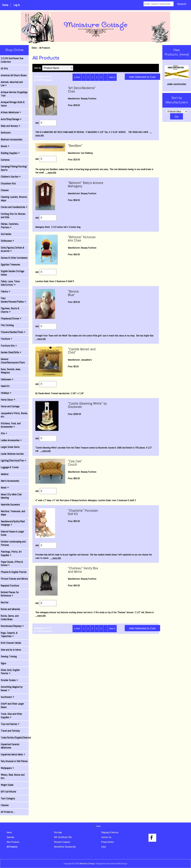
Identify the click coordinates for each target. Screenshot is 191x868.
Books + (5, 146)
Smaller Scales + (9, 680)
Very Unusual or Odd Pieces (14, 761)
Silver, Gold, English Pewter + (10, 672)
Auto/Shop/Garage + (11, 119)
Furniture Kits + (9, 346)
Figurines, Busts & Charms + (10, 310)
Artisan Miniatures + (11, 112)
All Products (12, 847)
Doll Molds (6, 234)
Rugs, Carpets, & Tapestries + (9, 635)
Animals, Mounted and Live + (12, 84)
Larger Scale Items (10, 447)
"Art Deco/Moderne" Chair (82, 89)
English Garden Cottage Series (12, 273)
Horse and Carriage (10, 406)
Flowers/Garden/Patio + (13, 332)
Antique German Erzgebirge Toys (14, 94)
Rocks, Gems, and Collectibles (10, 618)
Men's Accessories (10, 481)
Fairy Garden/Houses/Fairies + (13, 300)
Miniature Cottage (87, 864)
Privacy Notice (107, 842)
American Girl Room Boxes (14, 75)
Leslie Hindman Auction (12, 454)
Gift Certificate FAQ (63, 837)
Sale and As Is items (11, 650)
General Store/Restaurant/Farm (13, 361)
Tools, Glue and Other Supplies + (11, 716)
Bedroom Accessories (11, 139)
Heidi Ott (5, 386)
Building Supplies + (10, 153)
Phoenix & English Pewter (14, 572)
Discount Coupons (62, 842)
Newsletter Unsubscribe (65, 847)
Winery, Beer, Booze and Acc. (13, 776)
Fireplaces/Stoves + (11, 319)
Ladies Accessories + (11, 440)
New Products (13, 842)
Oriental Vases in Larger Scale (12, 533)
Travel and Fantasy (10, 731)
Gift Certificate (8, 792)
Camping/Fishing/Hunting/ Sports (14, 168)
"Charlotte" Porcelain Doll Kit (83, 512)
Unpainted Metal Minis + (13, 754)
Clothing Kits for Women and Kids (13, 216)
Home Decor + (8, 400)
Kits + (4, 433)
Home (5, 5)
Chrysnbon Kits (8, 184)
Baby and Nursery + (11, 126)
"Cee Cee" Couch (75, 463)
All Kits (4, 68)
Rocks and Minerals (10, 609)
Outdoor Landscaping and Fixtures (13, 543)
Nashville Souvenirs (10, 505)
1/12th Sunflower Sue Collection (12, 60)
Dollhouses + (7, 241)
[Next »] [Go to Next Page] (112, 77)
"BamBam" (75, 146)
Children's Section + (11, 177)
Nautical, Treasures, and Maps (13, 513)
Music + (5, 488)
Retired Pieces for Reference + (10, 594)
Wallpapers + (7, 768)
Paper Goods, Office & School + (12, 563)
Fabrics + (6, 292)
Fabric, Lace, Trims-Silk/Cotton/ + (11, 283)
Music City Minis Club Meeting (11, 496)
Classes (5, 190)
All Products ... (8, 812)
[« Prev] (77, 77)
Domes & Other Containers (14, 258)
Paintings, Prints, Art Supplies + (11, 553)
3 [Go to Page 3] (92, 77)
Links (104, 847)
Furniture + (6, 339)
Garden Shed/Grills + (11, 352)
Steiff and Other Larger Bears (12, 705)
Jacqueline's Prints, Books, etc (14, 415)
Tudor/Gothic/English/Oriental (15, 738)
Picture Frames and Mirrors (14, 579)
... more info (51, 173)
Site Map (58, 832)
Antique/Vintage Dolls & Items (13, 104)
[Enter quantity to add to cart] (48, 123)
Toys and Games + (10, 724)
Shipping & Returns (110, 832)
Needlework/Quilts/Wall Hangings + (13, 523)
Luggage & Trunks (10, 467)
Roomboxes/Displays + (12, 626)
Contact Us (106, 837)
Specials (10, 837)
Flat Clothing (7, 325)
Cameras (5, 160)
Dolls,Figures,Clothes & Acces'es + (13, 249)
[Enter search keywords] (159, 4)
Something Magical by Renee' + (12, 689)
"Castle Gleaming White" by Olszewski (87, 405)
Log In (17, 5)
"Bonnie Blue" (73, 293)
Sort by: (38, 68)
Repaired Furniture (10, 586)
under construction (177, 76)
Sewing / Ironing (9, 656)
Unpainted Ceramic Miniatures (10, 746)
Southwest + (7, 697)
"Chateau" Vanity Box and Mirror (83, 570)
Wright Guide (7, 785)
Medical (5, 474)
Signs (3, 663)
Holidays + (6, 393)
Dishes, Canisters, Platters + (10, 226)
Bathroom (6, 133)
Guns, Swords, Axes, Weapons (11, 371)
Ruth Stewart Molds (11, 643)
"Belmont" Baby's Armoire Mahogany (86, 184)
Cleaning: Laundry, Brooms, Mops (14, 199)
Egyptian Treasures (10, 265)
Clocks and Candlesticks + (14, 207)
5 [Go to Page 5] (101, 77)
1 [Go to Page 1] (84, 77)
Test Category (8, 798)
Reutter (5, 602)
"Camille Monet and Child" (82, 351)
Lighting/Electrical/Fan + (13, 461)
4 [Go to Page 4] (97, 77)
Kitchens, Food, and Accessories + (11, 425)
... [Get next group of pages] (105, 77)
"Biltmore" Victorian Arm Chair (82, 239)
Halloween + (7, 379)
